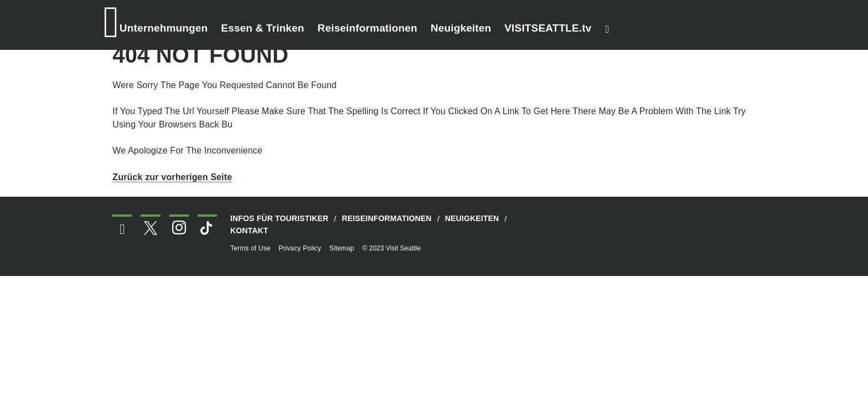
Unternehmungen (164, 28)
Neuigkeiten (461, 28)
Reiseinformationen (368, 28)
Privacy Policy (300, 248)
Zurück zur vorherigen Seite (172, 177)
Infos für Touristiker (279, 218)
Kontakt (249, 231)
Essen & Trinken (262, 28)
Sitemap (342, 248)
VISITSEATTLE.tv (548, 28)
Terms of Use (250, 248)
